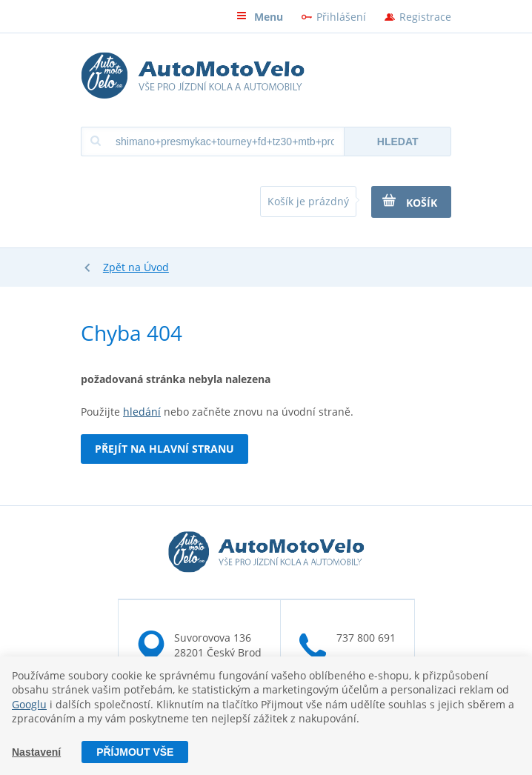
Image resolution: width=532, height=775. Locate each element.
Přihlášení (341, 17)
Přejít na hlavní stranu (164, 449)
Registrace (425, 17)
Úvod (156, 267)
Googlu (29, 704)
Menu (260, 17)
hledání (142, 412)
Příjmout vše (135, 752)
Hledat (398, 142)
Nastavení (36, 752)
